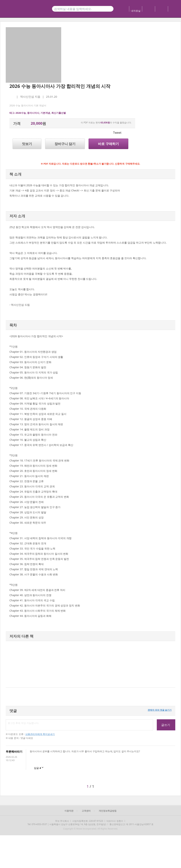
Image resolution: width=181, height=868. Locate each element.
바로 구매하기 (108, 144)
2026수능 (21, 113)
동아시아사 (33, 113)
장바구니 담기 (65, 144)
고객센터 (86, 811)
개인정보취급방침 (108, 811)
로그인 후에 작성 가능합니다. (79, 725)
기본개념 (45, 113)
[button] (10, 664)
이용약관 (69, 811)
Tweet (117, 133)
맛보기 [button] (27, 144)
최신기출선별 (59, 113)
